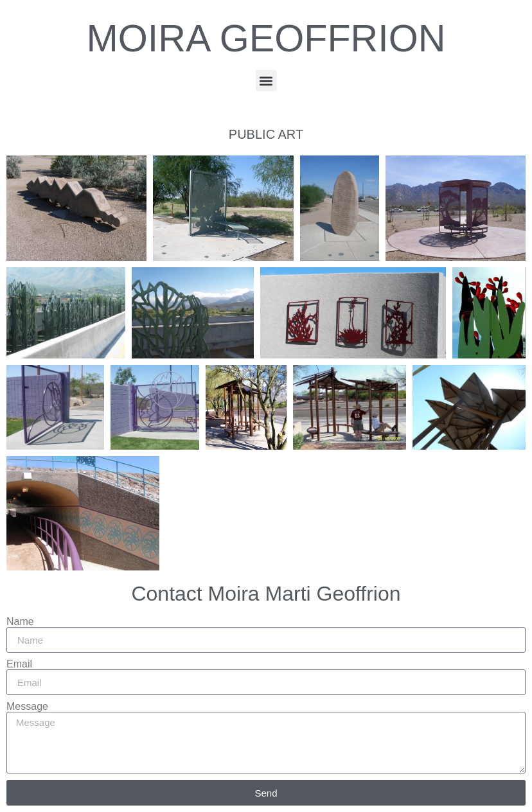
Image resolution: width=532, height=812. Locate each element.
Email (19, 664)
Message (27, 707)
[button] (266, 81)
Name (20, 622)
